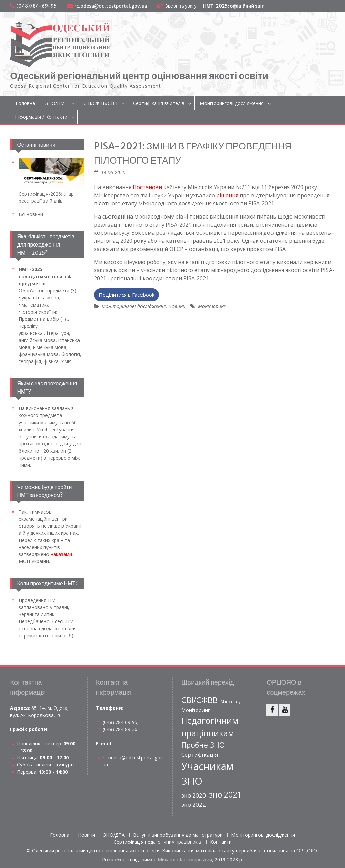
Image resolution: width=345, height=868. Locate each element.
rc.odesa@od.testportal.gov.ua (111, 6)
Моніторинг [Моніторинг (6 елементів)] (196, 710)
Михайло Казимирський (185, 859)
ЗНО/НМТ (57, 103)
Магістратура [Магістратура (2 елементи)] (233, 702)
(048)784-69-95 (36, 6)
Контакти (221, 842)
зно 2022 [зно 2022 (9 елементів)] (194, 804)
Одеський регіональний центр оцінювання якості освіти (139, 76)
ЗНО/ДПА (114, 835)
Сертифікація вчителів (159, 103)
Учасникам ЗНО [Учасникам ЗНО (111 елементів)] (207, 774)
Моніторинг (212, 306)
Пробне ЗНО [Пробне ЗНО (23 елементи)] (203, 745)
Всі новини (31, 214)
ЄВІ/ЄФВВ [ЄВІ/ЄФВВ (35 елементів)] (199, 700)
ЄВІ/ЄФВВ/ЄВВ (100, 103)
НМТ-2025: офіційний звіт (233, 6)
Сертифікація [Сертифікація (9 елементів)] (200, 755)
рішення (227, 195)
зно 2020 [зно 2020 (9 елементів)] (194, 795)
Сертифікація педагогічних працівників (158, 842)
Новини (177, 306)
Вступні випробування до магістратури (178, 835)
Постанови (147, 187)
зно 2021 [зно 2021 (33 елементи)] (225, 794)
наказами (61, 554)
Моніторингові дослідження (232, 103)
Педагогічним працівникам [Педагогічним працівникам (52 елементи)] (210, 727)
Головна (25, 103)
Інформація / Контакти (41, 117)
